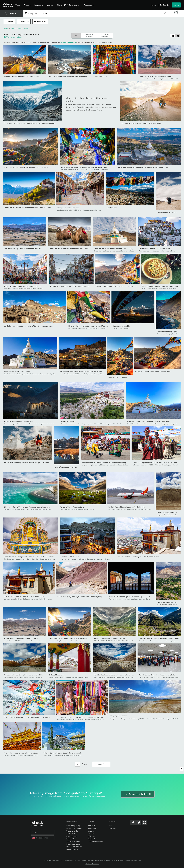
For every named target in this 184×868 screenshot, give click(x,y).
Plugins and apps (73, 844)
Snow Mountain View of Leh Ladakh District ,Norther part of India (30, 123)
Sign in (176, 5)
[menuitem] (18, 7)
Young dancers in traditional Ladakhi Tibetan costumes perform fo (108, 463)
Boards (166, 5)
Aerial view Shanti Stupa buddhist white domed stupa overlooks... (144, 167)
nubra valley (40, 22)
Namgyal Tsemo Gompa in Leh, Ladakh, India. (22, 76)
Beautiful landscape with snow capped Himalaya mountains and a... (30, 249)
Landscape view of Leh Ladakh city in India (155, 76)
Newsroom (92, 828)
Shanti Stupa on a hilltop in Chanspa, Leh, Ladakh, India (115, 249)
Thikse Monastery (68, 421)
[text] (101, 13)
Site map (113, 828)
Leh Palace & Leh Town (70, 557)
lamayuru (24, 22)
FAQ (111, 826)
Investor (91, 831)
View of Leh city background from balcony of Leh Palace (131, 597)
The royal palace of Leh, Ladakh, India (19, 421)
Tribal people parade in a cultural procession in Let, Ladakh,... (157, 463)
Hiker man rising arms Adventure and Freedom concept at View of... (76, 76)
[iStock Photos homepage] (9, 5)
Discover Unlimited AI (138, 794)
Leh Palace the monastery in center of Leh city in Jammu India (28, 326)
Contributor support (96, 841)
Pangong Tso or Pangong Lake (72, 507)
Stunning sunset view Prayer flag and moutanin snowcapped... (120, 286)
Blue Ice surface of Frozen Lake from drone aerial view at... (27, 507)
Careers (91, 833)
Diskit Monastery (100, 76)
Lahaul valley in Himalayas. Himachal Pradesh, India (159, 638)
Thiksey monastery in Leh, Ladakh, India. (155, 249)
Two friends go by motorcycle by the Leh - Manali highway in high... (83, 597)
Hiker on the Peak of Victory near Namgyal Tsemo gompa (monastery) (96, 326)
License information (74, 847)
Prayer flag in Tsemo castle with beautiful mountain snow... (27, 167)
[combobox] (31, 13)
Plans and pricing (73, 826)
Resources (88, 5)
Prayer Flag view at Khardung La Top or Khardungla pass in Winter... (31, 717)
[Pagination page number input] (77, 764)
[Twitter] (139, 822)
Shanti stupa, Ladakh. (121, 326)
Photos (27, 5)
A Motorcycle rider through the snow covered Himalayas (26, 675)
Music (59, 5)
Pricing (153, 5)
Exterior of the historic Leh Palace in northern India (24, 597)
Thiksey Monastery (56, 675)
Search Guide (72, 833)
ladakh (9, 22)
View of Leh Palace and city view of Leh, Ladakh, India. (139, 557)
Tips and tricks (72, 831)
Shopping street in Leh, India (68, 208)
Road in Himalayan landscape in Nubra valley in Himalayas (116, 675)
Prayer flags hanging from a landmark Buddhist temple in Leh (28, 753)
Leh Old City (112, 208)
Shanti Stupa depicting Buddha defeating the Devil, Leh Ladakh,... (30, 557)
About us (91, 826)
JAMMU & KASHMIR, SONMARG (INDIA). (110, 638)
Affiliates (91, 836)
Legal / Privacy (72, 849)
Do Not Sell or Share (92, 864)
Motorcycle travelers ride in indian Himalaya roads (141, 123)
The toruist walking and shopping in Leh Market (23, 286)
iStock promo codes (74, 828)
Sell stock (92, 839)
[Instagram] (145, 822)
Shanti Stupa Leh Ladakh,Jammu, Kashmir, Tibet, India (148, 421)
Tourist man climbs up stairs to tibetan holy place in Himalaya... (29, 463)
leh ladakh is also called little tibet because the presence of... (85, 167)
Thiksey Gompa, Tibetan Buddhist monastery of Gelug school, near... (70, 753)
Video (18, 5)
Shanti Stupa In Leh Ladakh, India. (17, 372)
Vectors (50, 5)
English (43, 832)
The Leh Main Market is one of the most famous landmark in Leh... (76, 286)
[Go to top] (182, 769)
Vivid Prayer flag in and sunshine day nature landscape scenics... (74, 638)
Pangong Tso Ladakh (119, 716)
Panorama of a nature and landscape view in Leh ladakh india (28, 208)
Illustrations (38, 5)
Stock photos (72, 836)
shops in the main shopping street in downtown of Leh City (80, 717)
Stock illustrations (73, 841)
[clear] (165, 13)
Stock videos (71, 839)
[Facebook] (133, 822)
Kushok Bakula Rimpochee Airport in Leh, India (127, 507)
